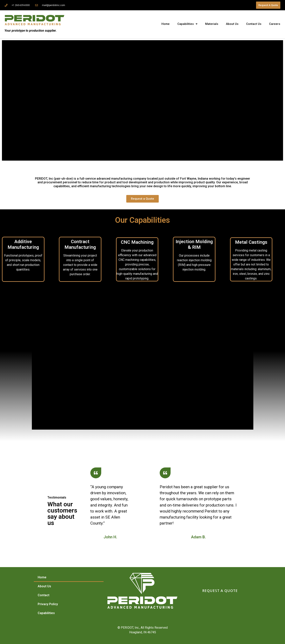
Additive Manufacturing (23, 244)
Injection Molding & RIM (194, 244)
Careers (275, 24)
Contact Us (254, 24)
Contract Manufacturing (80, 244)
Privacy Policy (48, 604)
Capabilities (187, 24)
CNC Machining (137, 242)
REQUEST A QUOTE (220, 591)
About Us (232, 24)
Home (166, 24)
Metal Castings (251, 242)
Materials (212, 24)
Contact (44, 595)
